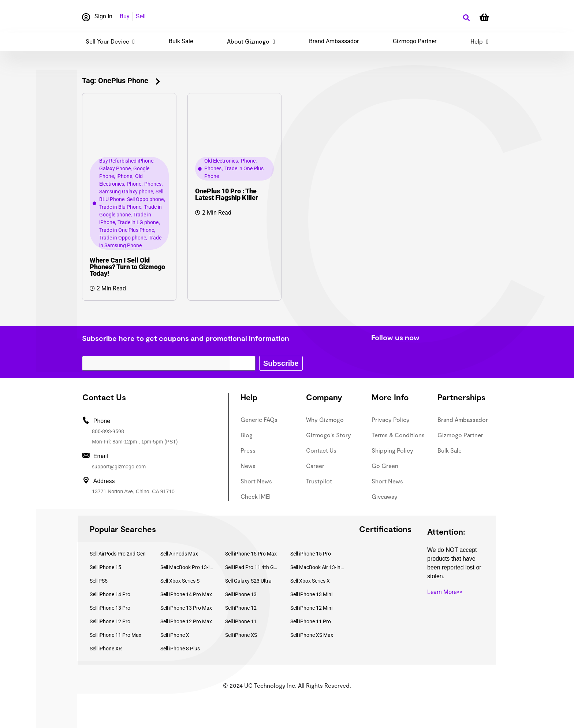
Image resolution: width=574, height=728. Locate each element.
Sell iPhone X (175, 635)
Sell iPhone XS (241, 635)
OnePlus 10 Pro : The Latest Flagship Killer (227, 194)
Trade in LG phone (138, 222)
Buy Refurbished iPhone (126, 161)
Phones (153, 184)
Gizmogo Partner (415, 41)
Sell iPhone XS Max (312, 635)
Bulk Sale (181, 41)
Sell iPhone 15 (105, 567)
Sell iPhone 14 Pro (110, 594)
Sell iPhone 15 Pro (311, 554)
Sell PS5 (99, 581)
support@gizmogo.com (119, 467)
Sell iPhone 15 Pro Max (251, 554)
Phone (134, 184)
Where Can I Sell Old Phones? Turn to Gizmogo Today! (127, 267)
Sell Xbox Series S (180, 581)
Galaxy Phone (115, 168)
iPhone (124, 176)
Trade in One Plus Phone (127, 230)
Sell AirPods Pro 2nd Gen (118, 554)
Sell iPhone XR (106, 649)
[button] (466, 18)
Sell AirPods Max (179, 554)
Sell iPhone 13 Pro (110, 608)
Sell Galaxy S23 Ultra (248, 581)
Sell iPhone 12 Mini (311, 608)
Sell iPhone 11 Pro (311, 621)
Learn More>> (445, 592)
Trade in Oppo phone (123, 238)
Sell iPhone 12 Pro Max (186, 621)
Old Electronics (221, 161)
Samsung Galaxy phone (126, 192)
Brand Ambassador (334, 41)
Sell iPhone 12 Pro (110, 621)
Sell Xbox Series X (310, 581)
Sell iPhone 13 (241, 594)
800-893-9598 (108, 431)
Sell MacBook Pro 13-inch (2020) (187, 567)
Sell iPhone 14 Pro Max (186, 594)
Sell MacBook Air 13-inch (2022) (317, 567)
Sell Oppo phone (145, 199)
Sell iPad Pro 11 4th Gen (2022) (252, 567)
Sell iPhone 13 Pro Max (186, 608)
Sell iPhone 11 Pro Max (115, 635)
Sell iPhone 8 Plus (180, 649)
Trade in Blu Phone (120, 207)
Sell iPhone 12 (241, 608)
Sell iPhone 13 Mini (311, 594)
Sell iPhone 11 (241, 621)
